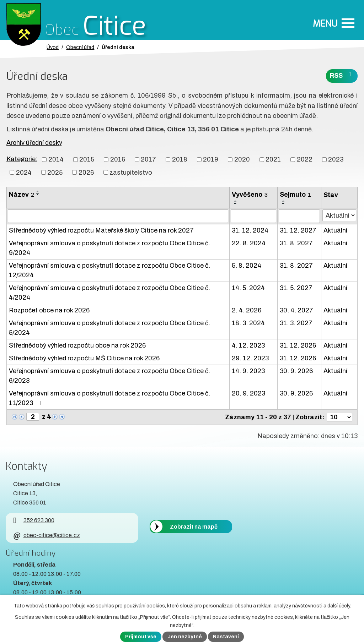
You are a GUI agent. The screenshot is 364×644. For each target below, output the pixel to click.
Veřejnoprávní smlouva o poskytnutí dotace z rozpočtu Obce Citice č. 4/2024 (109, 293)
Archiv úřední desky (34, 143)
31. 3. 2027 (296, 323)
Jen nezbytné (185, 637)
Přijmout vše (141, 637)
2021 (273, 159)
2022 (305, 159)
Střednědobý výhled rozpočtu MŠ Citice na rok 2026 (84, 358)
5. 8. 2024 (247, 266)
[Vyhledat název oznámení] (118, 216)
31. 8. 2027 (296, 243)
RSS (342, 75)
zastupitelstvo (131, 172)
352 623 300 (34, 520)
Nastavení (226, 637)
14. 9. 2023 (248, 371)
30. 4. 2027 (296, 310)
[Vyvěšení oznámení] (253, 216)
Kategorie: (22, 159)
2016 (118, 159)
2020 (242, 159)
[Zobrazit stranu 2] (33, 417)
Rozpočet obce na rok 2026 (49, 310)
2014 (56, 159)
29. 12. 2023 (250, 358)
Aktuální (335, 230)
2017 (148, 159)
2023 (336, 159)
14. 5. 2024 (248, 288)
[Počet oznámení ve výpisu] (339, 417)
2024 (24, 172)
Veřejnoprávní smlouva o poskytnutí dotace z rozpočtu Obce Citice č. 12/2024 (109, 270)
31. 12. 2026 (298, 345)
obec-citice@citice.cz (46, 535)
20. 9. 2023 (248, 393)
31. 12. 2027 (298, 230)
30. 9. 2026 (296, 371)
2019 (211, 159)
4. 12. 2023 (248, 345)
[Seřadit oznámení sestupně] (38, 194)
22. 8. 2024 (249, 243)
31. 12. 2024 (250, 230)
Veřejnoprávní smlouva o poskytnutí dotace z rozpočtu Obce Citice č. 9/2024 (109, 248)
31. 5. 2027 (296, 288)
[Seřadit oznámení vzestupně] (38, 191)
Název (22, 195)
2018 (180, 159)
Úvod (53, 47)
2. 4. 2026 (247, 310)
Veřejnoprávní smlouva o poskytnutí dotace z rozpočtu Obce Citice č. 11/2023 (109, 398)
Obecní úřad (80, 47)
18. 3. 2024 (248, 323)
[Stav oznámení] (339, 215)
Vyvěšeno (250, 195)
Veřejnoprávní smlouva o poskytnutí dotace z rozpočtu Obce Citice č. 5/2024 (109, 328)
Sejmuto (295, 195)
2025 (55, 172)
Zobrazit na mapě (194, 527)
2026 (86, 172)
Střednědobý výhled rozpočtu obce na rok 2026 (77, 345)
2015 (87, 159)
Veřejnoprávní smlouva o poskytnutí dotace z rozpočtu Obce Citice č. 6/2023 (109, 376)
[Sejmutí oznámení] (299, 216)
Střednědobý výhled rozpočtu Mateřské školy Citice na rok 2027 (101, 230)
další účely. (339, 606)
